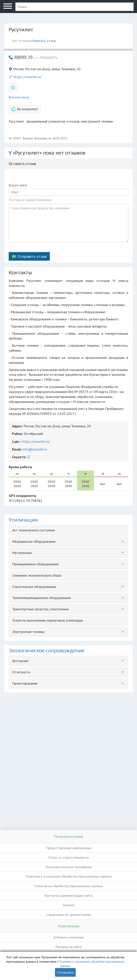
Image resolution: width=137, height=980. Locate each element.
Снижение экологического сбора (37, 575)
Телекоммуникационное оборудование (42, 598)
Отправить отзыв (32, 256)
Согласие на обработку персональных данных (68, 886)
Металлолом (22, 553)
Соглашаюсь (65, 972)
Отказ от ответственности (68, 857)
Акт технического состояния (33, 530)
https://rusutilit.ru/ (27, 77)
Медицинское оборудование (34, 541)
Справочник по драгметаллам (69, 915)
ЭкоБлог (68, 905)
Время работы (20, 467)
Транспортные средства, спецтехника (40, 609)
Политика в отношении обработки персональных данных (68, 876)
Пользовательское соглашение (69, 867)
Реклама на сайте (69, 947)
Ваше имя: (18, 185)
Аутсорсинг (20, 661)
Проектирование (25, 683)
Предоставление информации (69, 848)
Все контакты (19, 97)
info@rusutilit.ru (35, 449)
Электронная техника (28, 632)
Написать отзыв (44, 41)
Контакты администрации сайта (69, 895)
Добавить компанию (68, 937)
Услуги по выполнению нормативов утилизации (48, 620)
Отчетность (21, 672)
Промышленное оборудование (35, 564)
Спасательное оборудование (34, 587)
